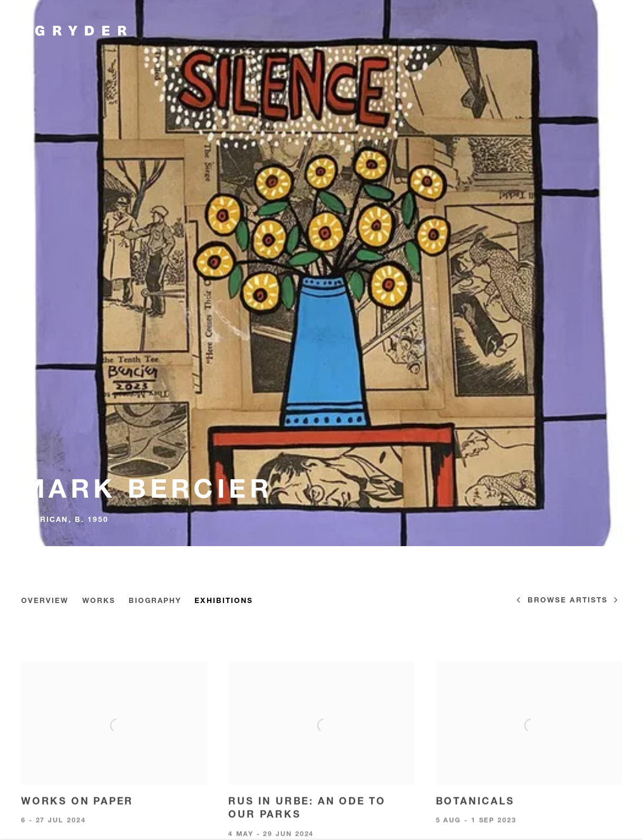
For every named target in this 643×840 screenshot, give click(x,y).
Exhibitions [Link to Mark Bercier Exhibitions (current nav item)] (224, 601)
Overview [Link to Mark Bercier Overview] (45, 601)
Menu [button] (614, 31)
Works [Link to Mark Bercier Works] (99, 601)
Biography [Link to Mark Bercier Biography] (155, 601)
